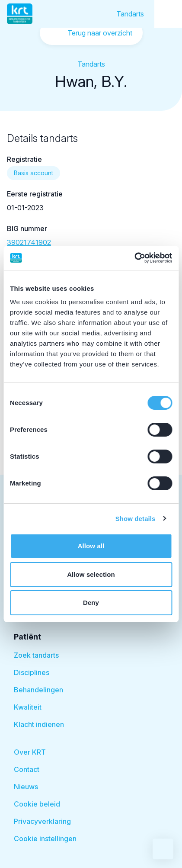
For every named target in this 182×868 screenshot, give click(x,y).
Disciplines (32, 672)
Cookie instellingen (45, 839)
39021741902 (29, 242)
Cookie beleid (37, 804)
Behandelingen (38, 690)
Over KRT (30, 752)
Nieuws (26, 787)
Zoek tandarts (36, 655)
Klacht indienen (39, 724)
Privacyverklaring (42, 821)
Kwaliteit (28, 707)
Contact (27, 769)
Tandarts (130, 14)
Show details (136, 519)
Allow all (91, 546)
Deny (91, 603)
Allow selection (91, 574)
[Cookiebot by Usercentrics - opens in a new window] (134, 258)
